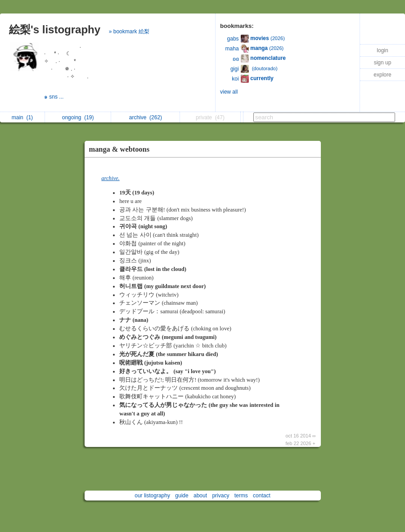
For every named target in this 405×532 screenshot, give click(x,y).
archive (146, 117)
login (382, 50)
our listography (152, 496)
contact (262, 496)
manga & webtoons (119, 149)
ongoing (78, 117)
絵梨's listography (55, 29)
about (200, 496)
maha (232, 49)
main (22, 117)
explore (382, 75)
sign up (383, 63)
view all (229, 92)
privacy (220, 496)
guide (182, 496)
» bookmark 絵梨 (129, 32)
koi (235, 79)
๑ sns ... (55, 97)
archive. (110, 178)
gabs (233, 39)
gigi (235, 69)
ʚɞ (236, 59)
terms (241, 496)
